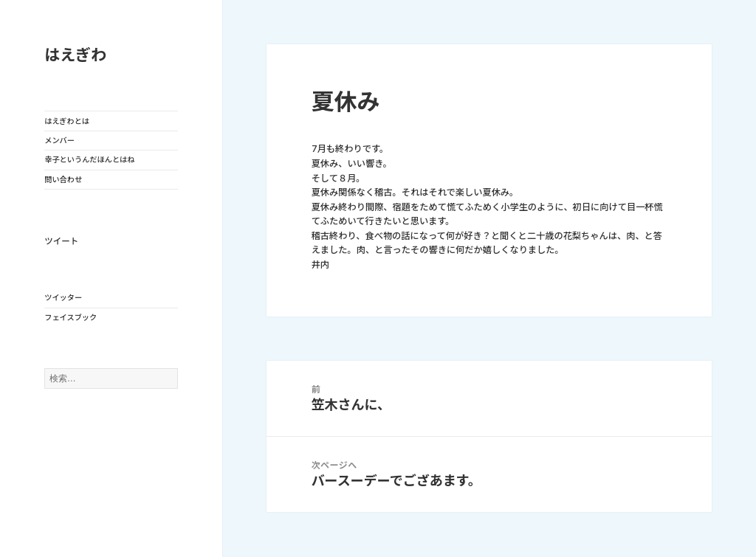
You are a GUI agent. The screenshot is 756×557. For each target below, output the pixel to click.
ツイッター (63, 297)
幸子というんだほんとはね (89, 159)
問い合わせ (63, 179)
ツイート (61, 241)
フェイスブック (71, 317)
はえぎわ (75, 55)
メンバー (59, 140)
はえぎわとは (67, 121)
